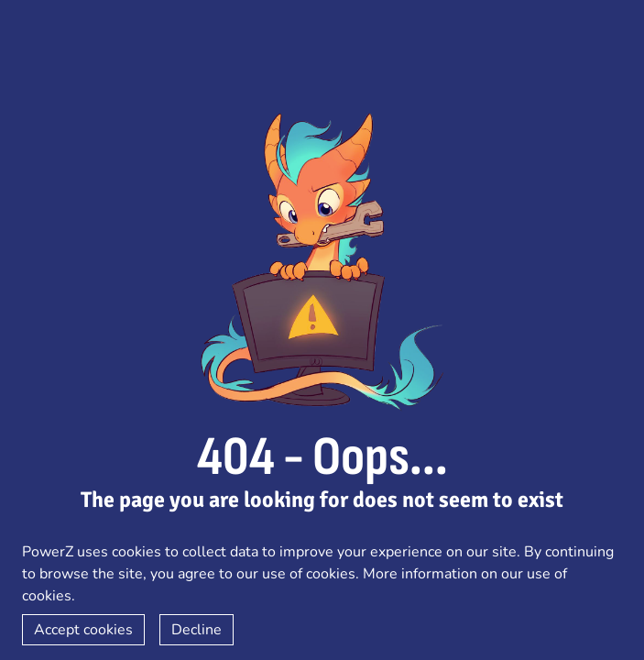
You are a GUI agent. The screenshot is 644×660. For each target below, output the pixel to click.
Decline (196, 630)
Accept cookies (83, 630)
